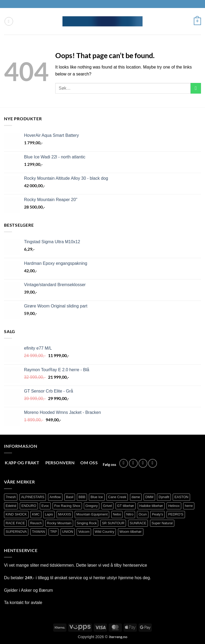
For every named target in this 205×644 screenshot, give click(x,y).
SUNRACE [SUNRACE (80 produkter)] (138, 523)
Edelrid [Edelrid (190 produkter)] (11, 506)
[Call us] (153, 463)
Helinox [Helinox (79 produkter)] (174, 506)
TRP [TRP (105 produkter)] (54, 532)
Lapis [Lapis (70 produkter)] (49, 514)
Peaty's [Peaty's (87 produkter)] (157, 514)
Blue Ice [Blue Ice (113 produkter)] (97, 497)
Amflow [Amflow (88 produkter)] (55, 497)
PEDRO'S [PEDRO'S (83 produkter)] (176, 514)
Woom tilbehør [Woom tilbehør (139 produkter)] (131, 532)
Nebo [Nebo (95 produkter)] (117, 514)
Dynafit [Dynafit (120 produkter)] (164, 497)
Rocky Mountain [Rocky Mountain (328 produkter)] (59, 523)
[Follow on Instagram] (133, 463)
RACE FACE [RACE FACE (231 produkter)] (15, 523)
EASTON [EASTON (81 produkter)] (181, 497)
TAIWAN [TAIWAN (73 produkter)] (38, 532)
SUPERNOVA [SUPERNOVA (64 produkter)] (16, 532)
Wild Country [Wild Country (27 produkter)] (105, 532)
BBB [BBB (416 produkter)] (82, 497)
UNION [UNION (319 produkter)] (68, 532)
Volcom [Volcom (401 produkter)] (84, 532)
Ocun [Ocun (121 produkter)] (143, 514)
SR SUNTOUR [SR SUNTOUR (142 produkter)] (113, 523)
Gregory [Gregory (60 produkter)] (92, 506)
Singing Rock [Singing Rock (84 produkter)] (87, 523)
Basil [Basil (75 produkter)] (70, 497)
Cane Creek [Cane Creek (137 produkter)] (117, 497)
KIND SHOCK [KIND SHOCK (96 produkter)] (16, 514)
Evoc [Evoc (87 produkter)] (45, 506)
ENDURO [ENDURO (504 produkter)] (29, 506)
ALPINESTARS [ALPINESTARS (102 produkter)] (33, 497)
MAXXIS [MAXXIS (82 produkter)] (65, 514)
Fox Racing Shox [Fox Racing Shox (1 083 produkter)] (67, 506)
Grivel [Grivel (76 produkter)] (107, 506)
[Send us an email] (143, 463)
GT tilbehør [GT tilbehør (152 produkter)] (126, 506)
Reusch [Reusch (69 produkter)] (36, 523)
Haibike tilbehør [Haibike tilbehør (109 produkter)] (151, 506)
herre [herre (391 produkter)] (189, 506)
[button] (9, 21)
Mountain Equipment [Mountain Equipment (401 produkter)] (92, 514)
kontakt (17, 603)
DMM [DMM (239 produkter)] (149, 497)
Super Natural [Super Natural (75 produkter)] (162, 523)
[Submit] (196, 88)
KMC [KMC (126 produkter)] (36, 514)
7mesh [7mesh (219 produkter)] (11, 497)
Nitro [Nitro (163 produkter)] (130, 514)
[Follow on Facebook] (124, 463)
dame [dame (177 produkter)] (136, 497)
